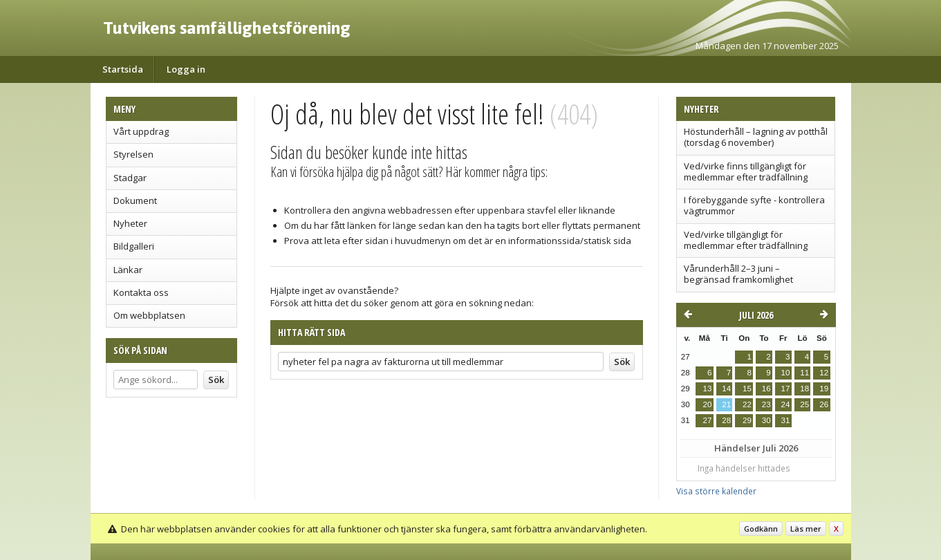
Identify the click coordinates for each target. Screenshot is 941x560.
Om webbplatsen (149, 315)
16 (766, 389)
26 (824, 404)
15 (747, 389)
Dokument (135, 200)
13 (708, 389)
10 (785, 373)
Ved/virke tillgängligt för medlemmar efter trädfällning (746, 240)
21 (726, 404)
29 (747, 420)
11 (804, 373)
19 (824, 389)
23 (766, 404)
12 (824, 373)
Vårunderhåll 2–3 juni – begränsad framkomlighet (738, 274)
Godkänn (761, 529)
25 (804, 404)
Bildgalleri (134, 246)
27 (708, 420)
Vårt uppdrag (141, 131)
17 (785, 389)
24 (785, 404)
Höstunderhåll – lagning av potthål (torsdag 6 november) (756, 137)
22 (747, 404)
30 (766, 420)
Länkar (128, 270)
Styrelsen (133, 154)
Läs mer (806, 529)
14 (726, 389)
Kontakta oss (141, 292)
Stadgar (130, 178)
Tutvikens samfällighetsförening (227, 28)
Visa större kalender (716, 491)
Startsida (123, 69)
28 (726, 420)
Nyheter (130, 223)
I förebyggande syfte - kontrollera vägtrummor (754, 205)
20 (708, 404)
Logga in (186, 69)
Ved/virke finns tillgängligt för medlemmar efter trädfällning (746, 171)
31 (785, 420)
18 (804, 389)
